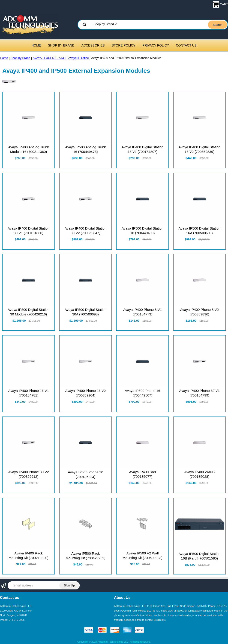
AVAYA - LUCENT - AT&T (49, 58)
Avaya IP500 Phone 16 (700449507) (142, 393)
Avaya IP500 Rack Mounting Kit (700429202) (85, 556)
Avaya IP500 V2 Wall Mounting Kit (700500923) (142, 555)
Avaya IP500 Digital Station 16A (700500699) (200, 231)
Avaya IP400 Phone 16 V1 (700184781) (29, 393)
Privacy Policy (156, 45)
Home (36, 45)
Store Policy (124, 45)
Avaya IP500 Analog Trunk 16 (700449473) (85, 149)
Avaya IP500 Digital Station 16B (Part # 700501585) (200, 556)
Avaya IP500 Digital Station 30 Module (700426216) (29, 312)
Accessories (93, 45)
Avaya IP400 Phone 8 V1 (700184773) (142, 312)
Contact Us (186, 45)
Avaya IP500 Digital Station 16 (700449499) (143, 231)
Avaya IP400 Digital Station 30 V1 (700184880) (29, 231)
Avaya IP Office (79, 58)
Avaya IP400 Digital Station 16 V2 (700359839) (200, 149)
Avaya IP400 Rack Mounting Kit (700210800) (28, 555)
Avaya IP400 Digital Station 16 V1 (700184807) (143, 149)
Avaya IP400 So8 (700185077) (143, 474)
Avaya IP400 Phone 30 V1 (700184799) (199, 393)
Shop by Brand (61, 45)
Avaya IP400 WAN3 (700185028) (199, 474)
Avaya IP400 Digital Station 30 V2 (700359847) (86, 231)
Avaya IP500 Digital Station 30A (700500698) (86, 312)
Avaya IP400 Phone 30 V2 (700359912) (29, 474)
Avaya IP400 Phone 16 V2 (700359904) (86, 393)
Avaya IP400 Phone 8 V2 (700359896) (199, 312)
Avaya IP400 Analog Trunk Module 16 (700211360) (28, 149)
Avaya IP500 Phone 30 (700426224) (85, 474)
